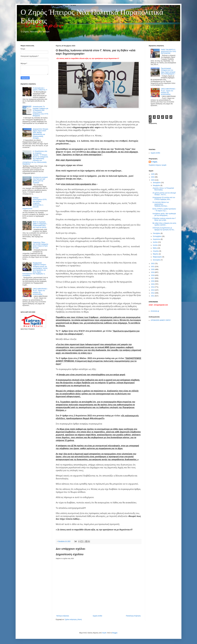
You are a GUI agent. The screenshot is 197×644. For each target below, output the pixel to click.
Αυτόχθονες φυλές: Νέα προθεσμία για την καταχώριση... (164, 214)
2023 (153, 180)
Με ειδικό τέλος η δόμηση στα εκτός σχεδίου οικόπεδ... (164, 224)
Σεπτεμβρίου (157, 236)
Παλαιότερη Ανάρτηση (133, 616)
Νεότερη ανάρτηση (63, 616)
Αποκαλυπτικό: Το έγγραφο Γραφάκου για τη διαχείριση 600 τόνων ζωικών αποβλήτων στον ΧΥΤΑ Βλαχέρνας (40, 111)
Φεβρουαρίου (158, 257)
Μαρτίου (156, 254)
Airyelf (104, 633)
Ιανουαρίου (157, 260)
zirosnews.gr (155, 311)
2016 (153, 281)
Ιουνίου (156, 245)
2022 (153, 264)
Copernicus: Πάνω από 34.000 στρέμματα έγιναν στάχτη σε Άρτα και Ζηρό (40, 245)
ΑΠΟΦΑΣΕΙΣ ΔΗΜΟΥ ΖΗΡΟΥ (161, 320)
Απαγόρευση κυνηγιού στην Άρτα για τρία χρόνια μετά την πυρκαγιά (40, 180)
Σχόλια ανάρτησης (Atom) (73, 619)
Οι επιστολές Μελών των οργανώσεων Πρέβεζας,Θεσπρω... (161, 204)
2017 (153, 278)
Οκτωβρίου (157, 233)
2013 (153, 290)
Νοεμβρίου (157, 185)
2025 (153, 174)
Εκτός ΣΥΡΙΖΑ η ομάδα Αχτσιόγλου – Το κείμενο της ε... (164, 210)
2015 (153, 284)
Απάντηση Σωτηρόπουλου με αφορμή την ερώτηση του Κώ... (164, 229)
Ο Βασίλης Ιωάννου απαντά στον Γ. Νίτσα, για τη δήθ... (164, 219)
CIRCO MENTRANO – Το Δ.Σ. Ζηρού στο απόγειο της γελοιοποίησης (40, 292)
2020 (153, 269)
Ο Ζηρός (154, 162)
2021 (153, 267)
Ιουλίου (156, 242)
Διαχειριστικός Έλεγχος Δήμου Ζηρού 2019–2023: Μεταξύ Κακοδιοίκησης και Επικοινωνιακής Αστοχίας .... (41, 134)
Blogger (115, 633)
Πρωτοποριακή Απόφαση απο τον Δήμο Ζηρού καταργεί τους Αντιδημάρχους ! (168, 71)
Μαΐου (155, 248)
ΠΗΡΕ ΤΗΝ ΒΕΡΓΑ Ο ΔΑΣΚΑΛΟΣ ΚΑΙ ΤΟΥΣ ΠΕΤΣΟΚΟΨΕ (169, 51)
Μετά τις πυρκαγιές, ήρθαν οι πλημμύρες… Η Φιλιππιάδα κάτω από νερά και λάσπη (40, 225)
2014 (153, 287)
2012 (153, 293)
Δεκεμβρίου (157, 183)
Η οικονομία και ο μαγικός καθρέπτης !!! (40, 89)
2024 (153, 177)
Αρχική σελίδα (97, 616)
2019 (153, 272)
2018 (153, 275)
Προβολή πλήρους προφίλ (158, 165)
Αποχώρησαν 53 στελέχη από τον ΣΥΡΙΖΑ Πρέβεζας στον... (164, 198)
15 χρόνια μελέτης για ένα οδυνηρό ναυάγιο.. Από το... (164, 194)
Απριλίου (156, 251)
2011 (153, 296)
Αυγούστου (157, 239)
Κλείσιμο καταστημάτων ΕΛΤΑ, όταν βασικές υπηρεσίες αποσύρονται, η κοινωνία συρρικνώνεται (35, 203)
